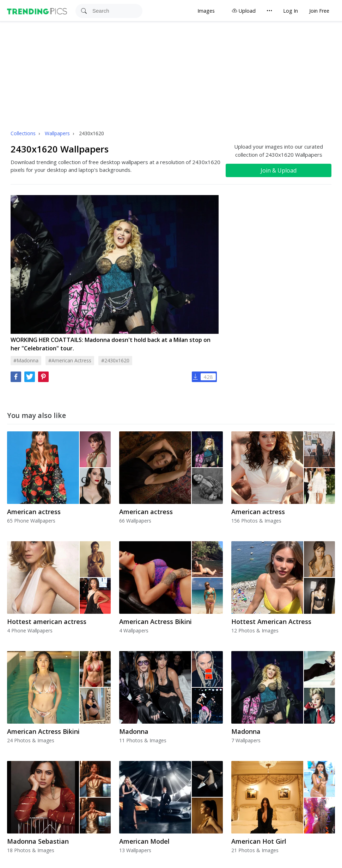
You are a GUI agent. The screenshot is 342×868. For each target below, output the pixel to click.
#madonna (26, 360)
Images (206, 11)
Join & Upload (279, 170)
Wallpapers (58, 133)
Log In (291, 11)
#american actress (70, 360)
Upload (244, 11)
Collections (24, 133)
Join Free (319, 11)
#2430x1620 (115, 360)
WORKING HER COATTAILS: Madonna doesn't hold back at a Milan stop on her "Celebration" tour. (111, 344)
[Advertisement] (171, 74)
